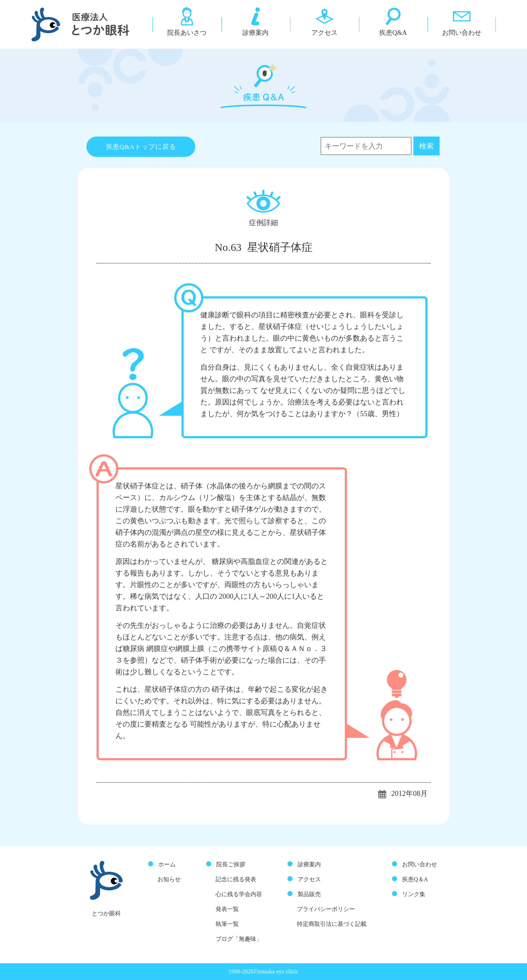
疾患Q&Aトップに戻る (141, 147)
